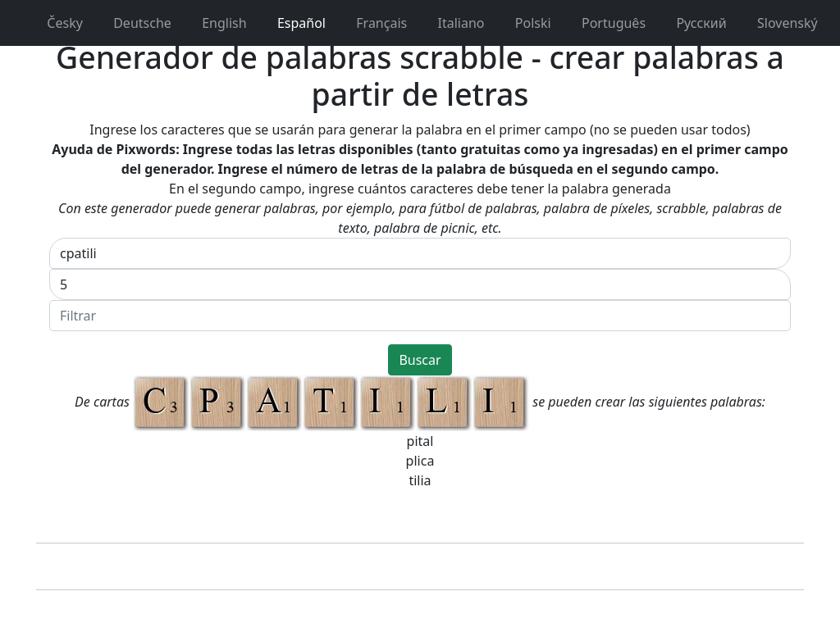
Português (605, 23)
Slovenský (779, 23)
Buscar (420, 360)
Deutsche (134, 23)
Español (293, 23)
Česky (56, 23)
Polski (525, 23)
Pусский (693, 23)
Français (373, 23)
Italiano (452, 23)
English (216, 23)
